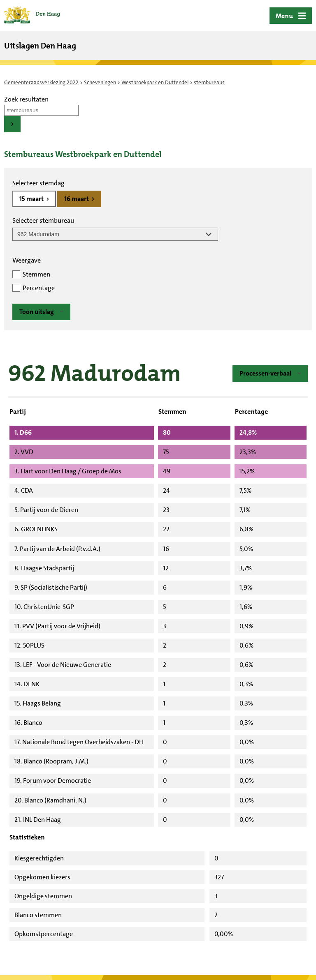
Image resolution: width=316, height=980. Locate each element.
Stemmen (36, 274)
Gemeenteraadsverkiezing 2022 (41, 82)
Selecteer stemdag (38, 183)
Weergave (27, 260)
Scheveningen (100, 82)
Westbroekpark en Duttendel (155, 82)
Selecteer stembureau (43, 220)
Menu (284, 16)
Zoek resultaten (26, 99)
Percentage (39, 288)
